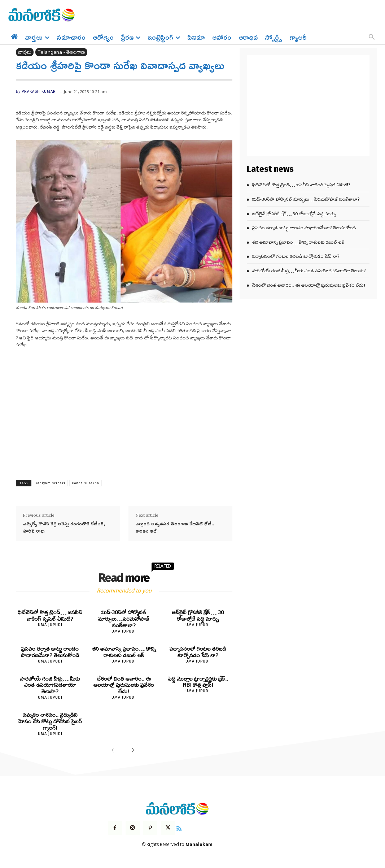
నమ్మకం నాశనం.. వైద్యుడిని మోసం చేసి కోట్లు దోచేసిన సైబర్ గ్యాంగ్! (50, 720)
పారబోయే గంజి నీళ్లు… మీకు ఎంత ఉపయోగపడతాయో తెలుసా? (50, 684)
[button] (372, 38)
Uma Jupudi (50, 624)
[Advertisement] (124, 408)
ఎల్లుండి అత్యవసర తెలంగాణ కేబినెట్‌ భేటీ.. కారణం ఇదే (175, 527)
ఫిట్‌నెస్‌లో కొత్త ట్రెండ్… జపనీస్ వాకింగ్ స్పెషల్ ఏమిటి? (50, 615)
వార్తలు (25, 52)
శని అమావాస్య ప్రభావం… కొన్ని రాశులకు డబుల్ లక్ (124, 652)
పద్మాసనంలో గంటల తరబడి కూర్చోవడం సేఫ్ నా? (198, 652)
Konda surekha (86, 483)
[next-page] (131, 750)
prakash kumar (39, 92)
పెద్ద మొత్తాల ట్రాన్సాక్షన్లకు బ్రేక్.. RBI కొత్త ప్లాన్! (198, 681)
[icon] (179, 826)
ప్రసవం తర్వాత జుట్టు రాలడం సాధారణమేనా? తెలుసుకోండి (50, 652)
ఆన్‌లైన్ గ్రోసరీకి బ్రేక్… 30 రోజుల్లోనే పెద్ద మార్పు (198, 615)
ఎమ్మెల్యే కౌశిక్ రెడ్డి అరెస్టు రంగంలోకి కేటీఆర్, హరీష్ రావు (64, 527)
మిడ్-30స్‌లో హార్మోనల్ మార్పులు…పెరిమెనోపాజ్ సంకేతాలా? (124, 619)
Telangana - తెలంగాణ (61, 52)
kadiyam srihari (50, 483)
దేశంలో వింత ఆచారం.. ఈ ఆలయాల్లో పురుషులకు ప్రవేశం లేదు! (124, 684)
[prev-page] (114, 750)
